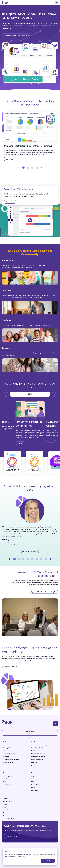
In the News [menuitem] (7, 810)
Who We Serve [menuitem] (7, 801)
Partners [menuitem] (6, 807)
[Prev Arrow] (6, 394)
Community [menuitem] (7, 773)
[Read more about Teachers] (30, 302)
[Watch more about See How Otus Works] (10, 202)
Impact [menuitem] (5, 804)
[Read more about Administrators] (30, 272)
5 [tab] (32, 559)
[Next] (41, 168)
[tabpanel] (30, 151)
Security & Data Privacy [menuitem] (10, 819)
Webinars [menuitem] (34, 782)
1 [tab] (23, 168)
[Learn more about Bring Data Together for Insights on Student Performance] (9, 159)
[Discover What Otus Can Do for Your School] (9, 666)
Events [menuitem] (5, 813)
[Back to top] (56, 724)
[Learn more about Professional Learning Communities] (20, 443)
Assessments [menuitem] (7, 745)
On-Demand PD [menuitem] (8, 782)
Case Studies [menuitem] (35, 791)
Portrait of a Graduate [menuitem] (38, 754)
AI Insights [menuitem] (6, 757)
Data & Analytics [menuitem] (8, 751)
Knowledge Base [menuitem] (8, 776)
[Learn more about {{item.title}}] (17, 35)
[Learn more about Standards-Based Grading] (51, 441)
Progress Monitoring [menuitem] (9, 754)
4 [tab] (37, 168)
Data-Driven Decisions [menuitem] (38, 748)
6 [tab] (37, 559)
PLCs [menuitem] (33, 765)
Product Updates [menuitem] (8, 762)
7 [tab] (41, 559)
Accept (48, 861)
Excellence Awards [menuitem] (9, 785)
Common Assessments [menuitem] (38, 757)
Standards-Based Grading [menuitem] (39, 745)
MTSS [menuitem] (33, 751)
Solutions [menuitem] (34, 742)
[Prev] (19, 168)
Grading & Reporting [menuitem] (9, 748)
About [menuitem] (5, 798)
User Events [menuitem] (7, 779)
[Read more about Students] (30, 330)
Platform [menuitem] (6, 742)
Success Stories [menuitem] (36, 785)
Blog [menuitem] (33, 776)
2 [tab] (28, 168)
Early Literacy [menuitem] (35, 762)
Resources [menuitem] (35, 773)
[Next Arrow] (54, 394)
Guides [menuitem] (33, 779)
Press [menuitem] (33, 788)
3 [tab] (32, 168)
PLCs (30, 394)
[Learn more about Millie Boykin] (30, 552)
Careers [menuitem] (5, 816)
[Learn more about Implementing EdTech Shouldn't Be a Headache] (44, 592)
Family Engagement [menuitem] (37, 760)
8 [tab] (46, 559)
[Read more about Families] (30, 359)
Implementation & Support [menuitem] (11, 760)
